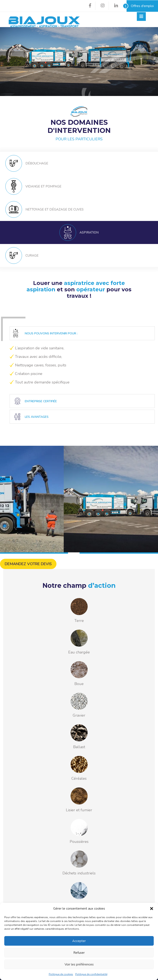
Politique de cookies (61, 974)
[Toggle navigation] (141, 17)
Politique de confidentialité (91, 974)
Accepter (79, 941)
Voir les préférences (79, 964)
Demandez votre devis (28, 564)
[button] (152, 909)
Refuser (79, 953)
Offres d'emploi (140, 6)
